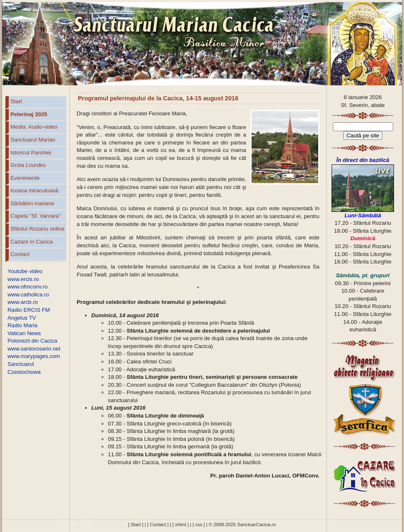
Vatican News (24, 333)
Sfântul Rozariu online (37, 229)
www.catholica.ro (28, 295)
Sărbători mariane (32, 203)
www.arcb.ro (23, 302)
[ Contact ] (158, 525)
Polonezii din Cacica (32, 341)
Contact (20, 254)
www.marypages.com (34, 356)
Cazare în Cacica (32, 242)
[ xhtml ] (181, 525)
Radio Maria (22, 325)
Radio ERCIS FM (29, 310)
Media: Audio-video (34, 127)
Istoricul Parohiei (31, 153)
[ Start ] (136, 525)
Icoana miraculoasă (34, 190)
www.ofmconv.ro (27, 287)
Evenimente (25, 178)
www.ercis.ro (23, 279)
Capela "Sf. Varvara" (36, 216)
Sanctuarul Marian (33, 140)
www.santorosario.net (34, 349)
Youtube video (25, 271)
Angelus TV (22, 318)
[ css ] (198, 525)
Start (16, 101)
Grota (28, 165)
